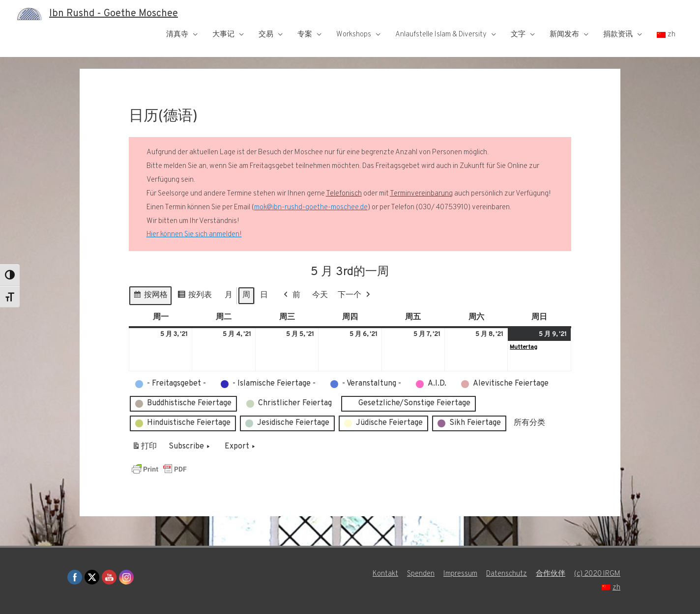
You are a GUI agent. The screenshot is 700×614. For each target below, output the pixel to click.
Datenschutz (507, 574)
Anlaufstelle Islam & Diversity (441, 35)
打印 (144, 449)
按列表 (194, 297)
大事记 (223, 35)
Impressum (460, 574)
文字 (518, 35)
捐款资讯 (618, 35)
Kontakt (385, 574)
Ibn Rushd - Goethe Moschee (114, 14)
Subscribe (190, 447)
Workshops (354, 35)
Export (241, 447)
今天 (320, 295)
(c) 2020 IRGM (597, 574)
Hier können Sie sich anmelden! (194, 235)
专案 (305, 35)
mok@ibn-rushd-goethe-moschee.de (311, 208)
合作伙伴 (551, 574)
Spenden (421, 574)
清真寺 (177, 35)
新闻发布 (564, 35)
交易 (266, 35)
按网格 (150, 297)
